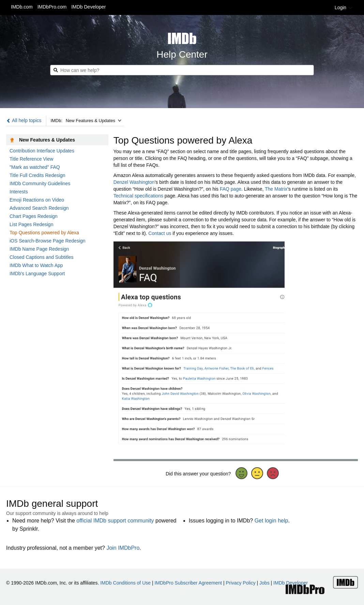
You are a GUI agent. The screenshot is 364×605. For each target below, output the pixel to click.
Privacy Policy (241, 583)
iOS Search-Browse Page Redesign (48, 241)
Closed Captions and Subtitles (42, 257)
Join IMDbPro (123, 548)
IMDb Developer (88, 7)
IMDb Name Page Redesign (39, 249)
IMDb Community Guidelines (40, 183)
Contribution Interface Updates (42, 151)
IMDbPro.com (52, 7)
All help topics (24, 120)
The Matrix (276, 189)
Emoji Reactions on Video (37, 200)
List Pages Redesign (31, 224)
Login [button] (344, 8)
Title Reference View (31, 159)
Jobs (264, 583)
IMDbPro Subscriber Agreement (188, 583)
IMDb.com (22, 7)
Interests (19, 192)
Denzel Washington (134, 182)
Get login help (271, 521)
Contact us (160, 233)
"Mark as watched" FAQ (35, 167)
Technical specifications (138, 196)
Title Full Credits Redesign (37, 175)
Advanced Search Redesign (39, 208)
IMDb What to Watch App (36, 265)
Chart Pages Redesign (34, 216)
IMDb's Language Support (37, 274)
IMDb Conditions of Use (125, 583)
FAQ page (231, 189)
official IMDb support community (115, 521)
